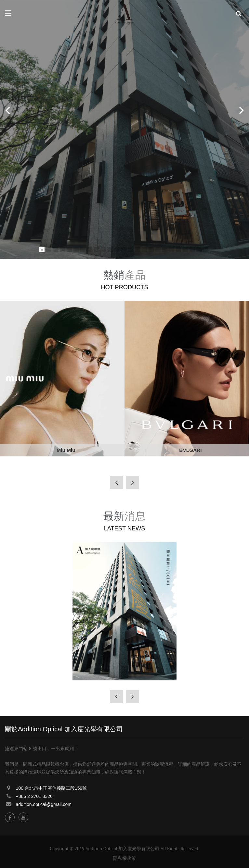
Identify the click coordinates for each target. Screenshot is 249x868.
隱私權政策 (124, 858)
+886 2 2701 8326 (34, 796)
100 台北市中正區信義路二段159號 (52, 788)
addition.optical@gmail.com (44, 804)
